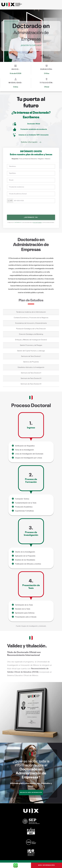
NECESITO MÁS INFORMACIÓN (31, 792)
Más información (46, 865)
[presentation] (31, 209)
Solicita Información (29, 142)
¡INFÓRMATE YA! (31, 217)
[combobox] (10, 201)
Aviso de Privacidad (37, 223)
